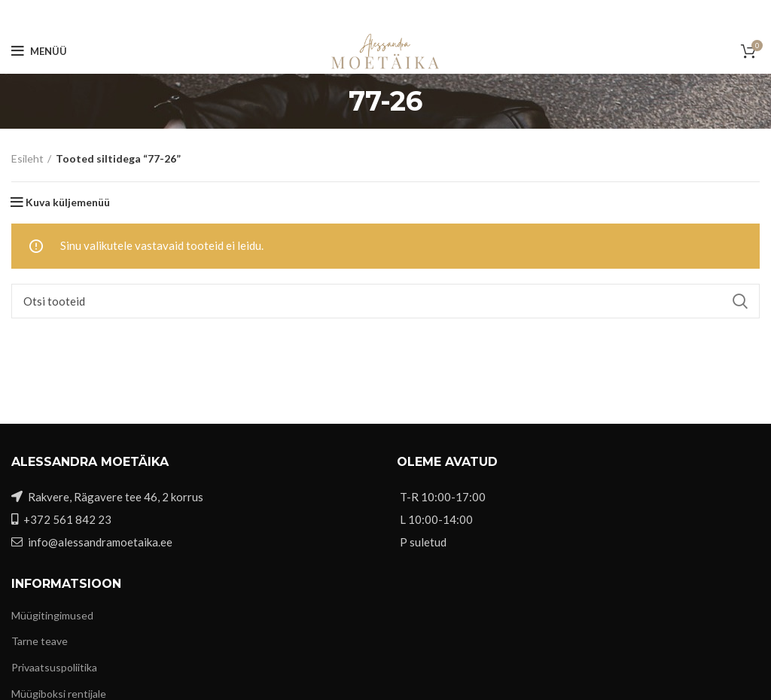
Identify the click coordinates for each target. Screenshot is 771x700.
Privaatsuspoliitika (54, 667)
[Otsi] (385, 301)
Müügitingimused (52, 615)
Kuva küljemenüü (68, 202)
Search (739, 301)
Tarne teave (40, 641)
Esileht (27, 158)
